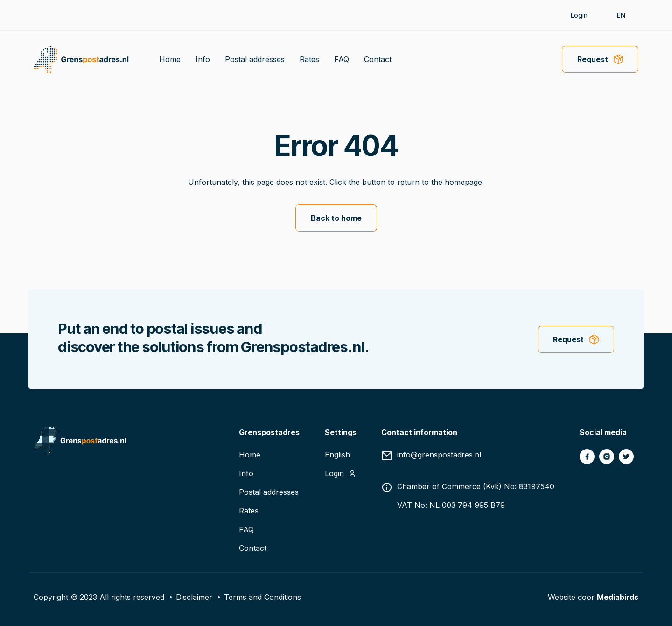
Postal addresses (255, 59)
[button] (625, 15)
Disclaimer (194, 597)
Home (170, 59)
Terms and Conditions (262, 597)
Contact (378, 59)
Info (203, 59)
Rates (309, 59)
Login (579, 15)
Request (593, 59)
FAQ (342, 59)
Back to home (336, 218)
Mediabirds (618, 597)
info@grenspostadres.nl (439, 455)
